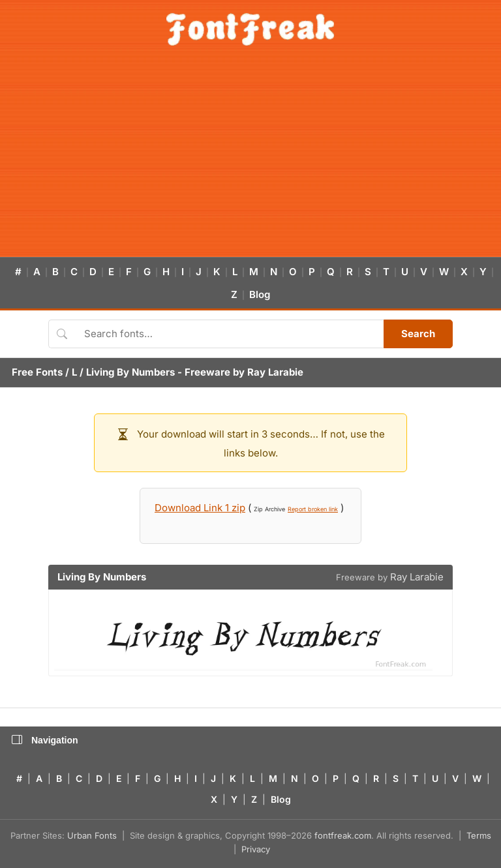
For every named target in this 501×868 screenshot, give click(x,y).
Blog (260, 294)
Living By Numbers (130, 372)
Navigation (45, 740)
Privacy (256, 849)
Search (418, 334)
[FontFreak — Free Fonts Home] (250, 29)
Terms (479, 835)
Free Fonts (37, 372)
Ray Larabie (275, 372)
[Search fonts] (229, 334)
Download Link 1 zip (200, 508)
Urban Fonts (92, 835)
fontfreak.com (343, 835)
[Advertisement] (250, 159)
